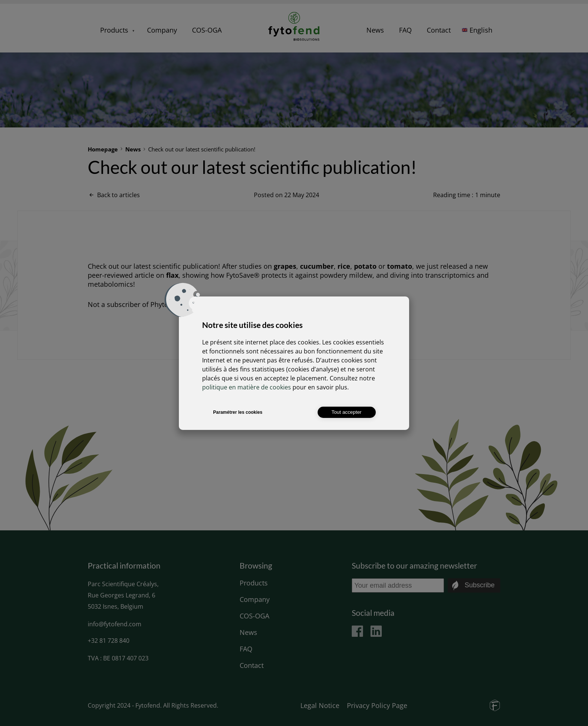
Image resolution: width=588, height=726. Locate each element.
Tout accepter (346, 412)
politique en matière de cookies (247, 387)
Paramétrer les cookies (238, 412)
